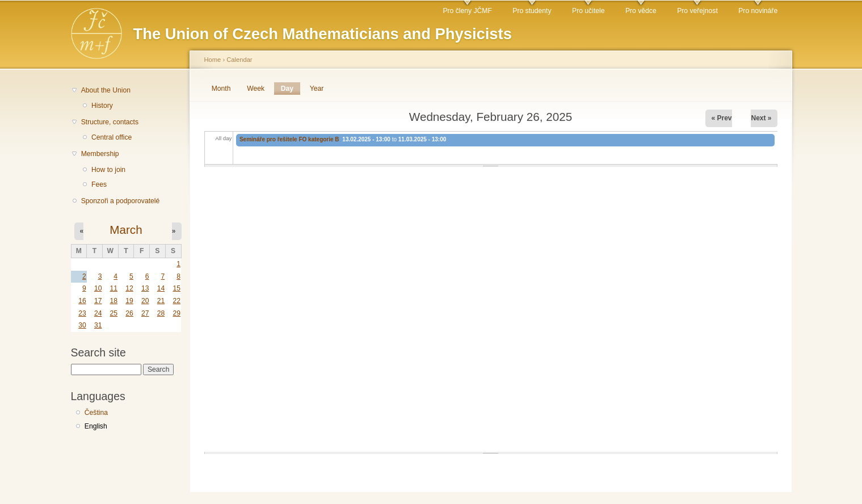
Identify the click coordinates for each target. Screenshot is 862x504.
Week (256, 89)
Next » (761, 118)
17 (98, 301)
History (102, 106)
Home (213, 60)
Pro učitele (588, 11)
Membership (100, 154)
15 (176, 288)
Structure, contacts (110, 122)
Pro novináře (758, 11)
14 (161, 288)
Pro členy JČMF (467, 11)
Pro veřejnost (697, 11)
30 (82, 325)
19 (129, 301)
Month (221, 89)
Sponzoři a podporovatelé (121, 201)
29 (176, 313)
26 (129, 313)
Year (317, 89)
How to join (108, 170)
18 (114, 301)
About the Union (106, 90)
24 (98, 313)
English (96, 426)
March (126, 230)
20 (145, 301)
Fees (99, 184)
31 (98, 325)
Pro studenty (532, 11)
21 (161, 301)
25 (114, 313)
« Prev (721, 118)
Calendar (239, 60)
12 (129, 288)
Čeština (96, 413)
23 (82, 313)
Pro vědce (641, 11)
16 (82, 301)
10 (98, 288)
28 (161, 313)
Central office (112, 137)
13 (145, 288)
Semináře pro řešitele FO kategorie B (289, 139)
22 (176, 301)
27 (145, 313)
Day (291, 89)
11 (114, 288)
